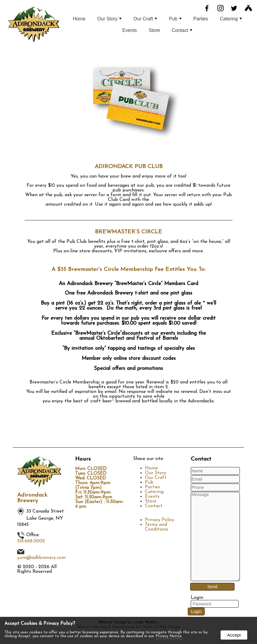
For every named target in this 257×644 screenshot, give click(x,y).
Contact (182, 30)
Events (130, 30)
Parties (201, 19)
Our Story (109, 19)
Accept (234, 635)
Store (154, 30)
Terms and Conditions (156, 527)
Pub (175, 19)
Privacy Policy (160, 520)
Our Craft (145, 19)
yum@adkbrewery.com (41, 558)
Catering (231, 19)
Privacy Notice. (169, 636)
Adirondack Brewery (32, 498)
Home (79, 19)
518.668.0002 (31, 541)
